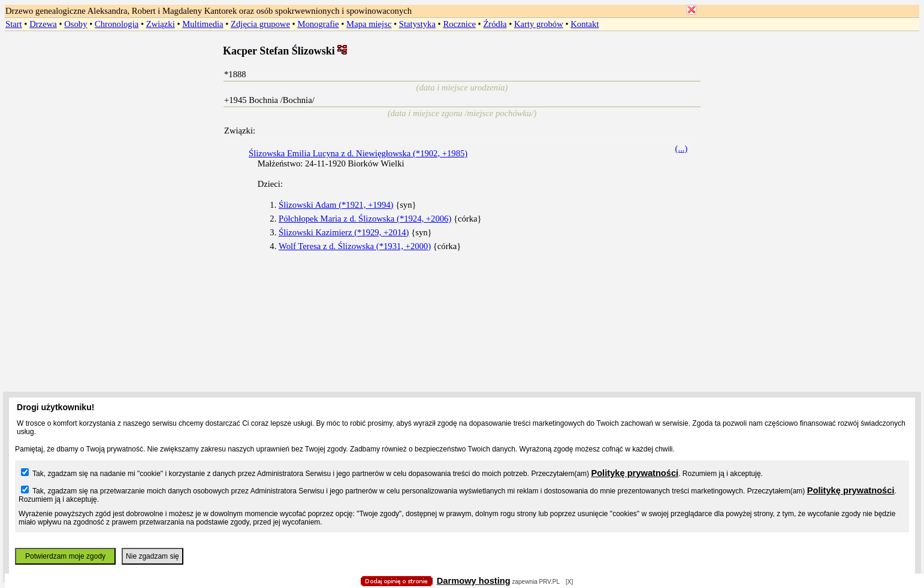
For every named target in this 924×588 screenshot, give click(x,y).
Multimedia (203, 24)
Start (14, 24)
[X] (569, 582)
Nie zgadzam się (153, 556)
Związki (161, 24)
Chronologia (117, 24)
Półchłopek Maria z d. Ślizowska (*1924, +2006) (365, 219)
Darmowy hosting (474, 581)
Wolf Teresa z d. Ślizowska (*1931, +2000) (355, 246)
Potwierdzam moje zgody (65, 556)
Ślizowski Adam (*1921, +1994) (336, 205)
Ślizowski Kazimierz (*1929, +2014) (344, 232)
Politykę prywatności (635, 473)
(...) (682, 148)
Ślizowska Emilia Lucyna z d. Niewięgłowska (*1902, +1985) (358, 153)
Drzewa (43, 24)
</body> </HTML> (462, 60)
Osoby (76, 24)
